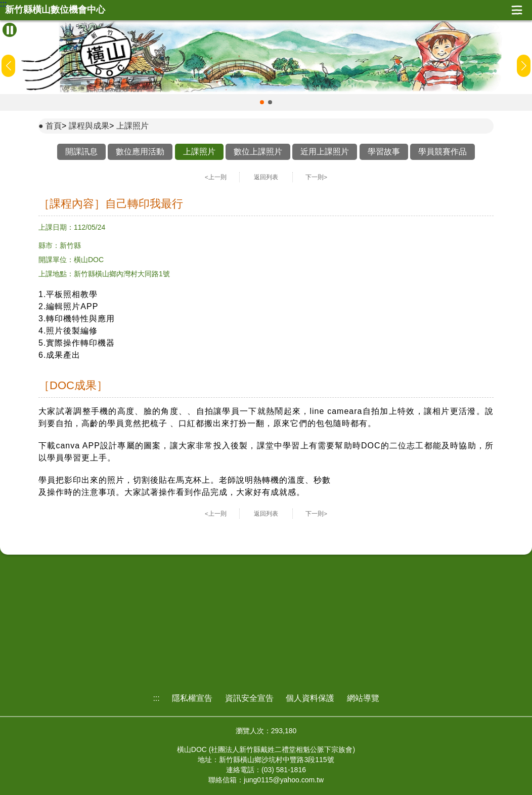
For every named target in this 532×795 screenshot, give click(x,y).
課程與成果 (89, 126)
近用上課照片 (325, 152)
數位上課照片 (258, 152)
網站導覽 (363, 698)
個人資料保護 (310, 698)
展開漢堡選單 (517, 10)
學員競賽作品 (442, 152)
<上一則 (216, 177)
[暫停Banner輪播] (10, 30)
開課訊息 (81, 152)
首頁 (54, 126)
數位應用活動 (140, 152)
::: (3, 4)
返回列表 (266, 177)
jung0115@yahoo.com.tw (284, 780)
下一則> (316, 177)
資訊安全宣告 (249, 698)
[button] (262, 102)
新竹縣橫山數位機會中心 (55, 10)
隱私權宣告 (192, 698)
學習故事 (384, 152)
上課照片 (132, 126)
